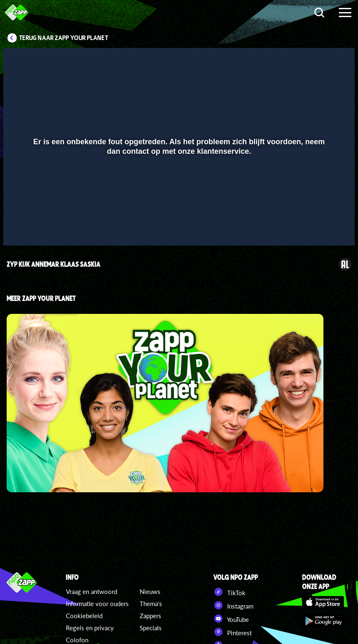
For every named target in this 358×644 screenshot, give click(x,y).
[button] (20, 227)
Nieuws (150, 591)
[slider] (178, 210)
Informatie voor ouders (97, 604)
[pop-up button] (320, 227)
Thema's (151, 604)
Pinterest (233, 632)
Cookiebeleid (84, 616)
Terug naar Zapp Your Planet (64, 38)
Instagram (233, 605)
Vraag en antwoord (91, 591)
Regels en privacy (90, 628)
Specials (151, 628)
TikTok (229, 592)
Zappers (150, 616)
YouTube (231, 619)
